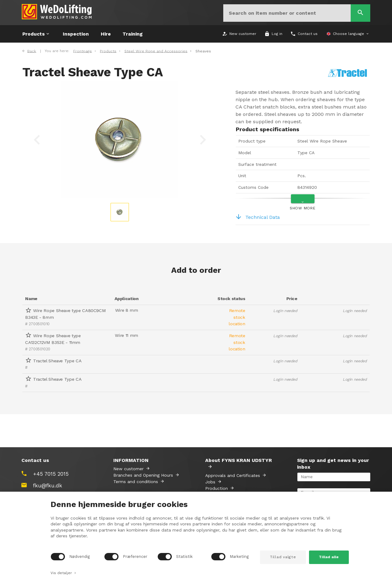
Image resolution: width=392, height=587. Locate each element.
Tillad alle (329, 557)
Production (217, 488)
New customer (128, 469)
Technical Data (258, 217)
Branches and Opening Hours (143, 475)
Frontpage (83, 51)
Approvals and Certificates (233, 475)
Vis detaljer (63, 572)
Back (32, 51)
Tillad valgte (283, 557)
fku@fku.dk (48, 486)
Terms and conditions (136, 482)
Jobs (210, 482)
